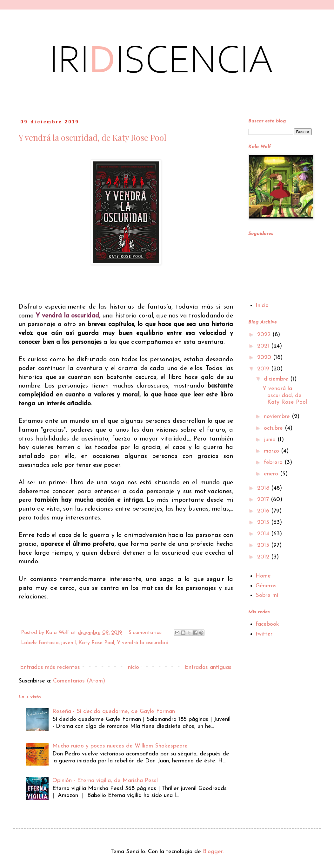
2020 (265, 358)
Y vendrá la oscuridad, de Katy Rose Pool (92, 137)
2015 (264, 522)
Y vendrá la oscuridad (143, 643)
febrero (274, 463)
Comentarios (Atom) (79, 681)
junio (271, 440)
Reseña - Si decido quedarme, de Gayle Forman (114, 711)
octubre (274, 428)
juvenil (69, 643)
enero (272, 474)
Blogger (213, 852)
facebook (267, 624)
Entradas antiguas (208, 667)
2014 (264, 534)
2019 (264, 369)
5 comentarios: (146, 633)
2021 (264, 346)
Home (263, 576)
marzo (272, 451)
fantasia (49, 643)
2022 (265, 335)
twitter (264, 634)
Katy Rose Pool (96, 643)
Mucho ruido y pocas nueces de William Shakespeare (120, 746)
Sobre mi (267, 595)
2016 (264, 511)
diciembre (277, 379)
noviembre (278, 417)
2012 (264, 557)
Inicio (133, 667)
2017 (264, 500)
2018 (264, 488)
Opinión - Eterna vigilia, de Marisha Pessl (105, 781)
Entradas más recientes (50, 667)
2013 (264, 545)
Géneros (266, 586)
